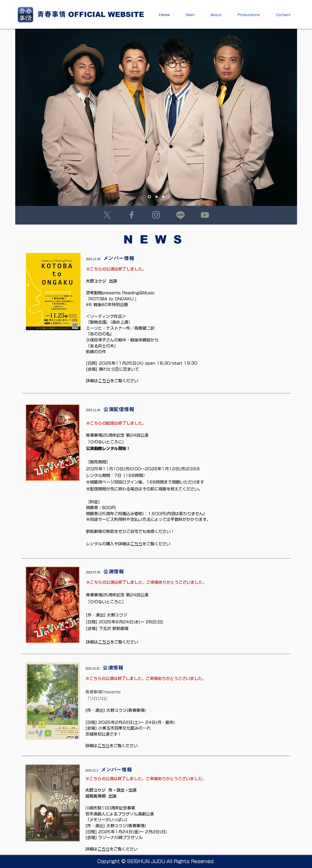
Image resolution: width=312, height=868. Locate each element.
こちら (136, 544)
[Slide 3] (163, 197)
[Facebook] (132, 215)
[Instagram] (156, 215)
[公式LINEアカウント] (180, 215)
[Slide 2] (157, 197)
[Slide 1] (149, 197)
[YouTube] (205, 215)
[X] (107, 215)
